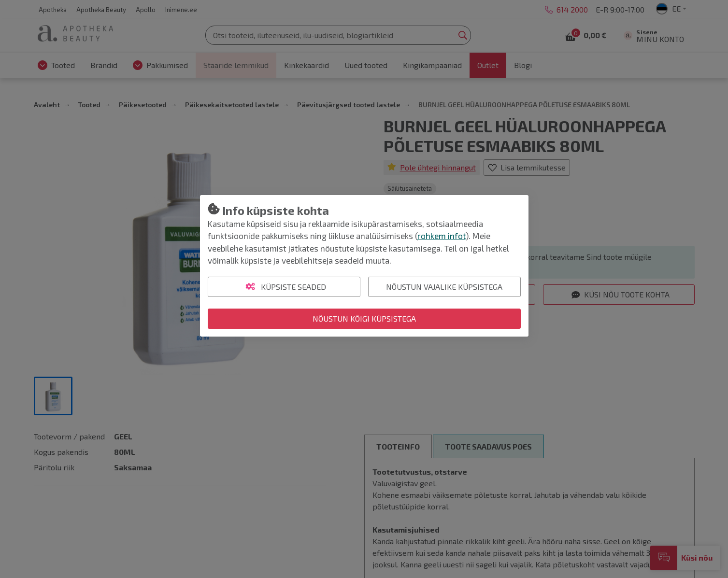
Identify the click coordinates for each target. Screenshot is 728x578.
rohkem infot (442, 236)
